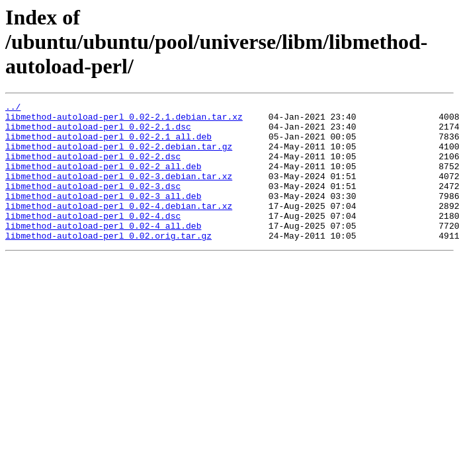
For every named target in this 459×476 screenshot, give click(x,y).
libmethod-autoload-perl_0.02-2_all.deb (103, 180)
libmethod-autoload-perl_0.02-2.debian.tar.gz (119, 156)
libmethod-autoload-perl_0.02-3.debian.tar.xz (119, 192)
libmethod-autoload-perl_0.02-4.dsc (93, 239)
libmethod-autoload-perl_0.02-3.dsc (93, 204)
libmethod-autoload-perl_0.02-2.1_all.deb (108, 144)
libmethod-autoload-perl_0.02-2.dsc (93, 168)
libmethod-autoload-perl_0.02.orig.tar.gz (108, 263)
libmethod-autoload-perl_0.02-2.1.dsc (98, 132)
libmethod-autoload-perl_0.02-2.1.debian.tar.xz (124, 120)
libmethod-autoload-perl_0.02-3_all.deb (103, 216)
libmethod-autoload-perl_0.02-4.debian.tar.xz (119, 227)
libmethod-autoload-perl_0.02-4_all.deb (103, 251)
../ (13, 108)
